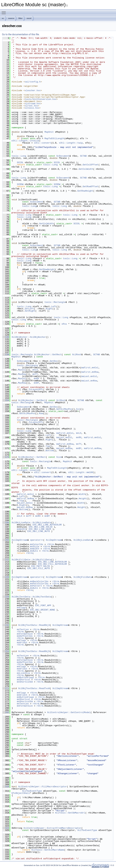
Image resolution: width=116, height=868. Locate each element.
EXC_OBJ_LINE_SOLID (40, 527)
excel (29, 18)
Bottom (50, 451)
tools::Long (19, 156)
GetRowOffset (91, 186)
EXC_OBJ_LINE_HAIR (40, 529)
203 (6, 540)
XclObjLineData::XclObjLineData (31, 523)
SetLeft (29, 309)
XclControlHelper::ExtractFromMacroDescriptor (52, 828)
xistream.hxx (33, 104)
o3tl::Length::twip (71, 143)
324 (6, 828)
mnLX (35, 370)
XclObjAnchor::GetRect (48, 355)
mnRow (95, 372)
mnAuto (34, 551)
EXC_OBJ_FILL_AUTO (39, 568)
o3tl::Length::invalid (25, 141)
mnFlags (21, 608)
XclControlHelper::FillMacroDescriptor (43, 787)
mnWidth (21, 529)
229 (6, 597)
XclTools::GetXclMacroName (48, 850)
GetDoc (54, 361)
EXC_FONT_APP (43, 605)
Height (83, 499)
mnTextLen (23, 629)
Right (49, 309)
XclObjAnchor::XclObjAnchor (29, 337)
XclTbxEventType (32, 791)
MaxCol (22, 370)
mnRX (37, 379)
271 (6, 688)
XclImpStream (20, 540)
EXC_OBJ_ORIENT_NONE (42, 610)
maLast (85, 376)
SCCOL (20, 162)
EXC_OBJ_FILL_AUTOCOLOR (52, 564)
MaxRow (22, 374)
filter (20, 18)
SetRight (30, 311)
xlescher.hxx (33, 90)
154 (6, 400)
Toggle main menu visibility (5, 11)
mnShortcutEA (25, 682)
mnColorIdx (37, 544)
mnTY (35, 374)
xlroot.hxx (31, 106)
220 (6, 577)
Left (54, 307)
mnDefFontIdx (25, 636)
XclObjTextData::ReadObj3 (34, 625)
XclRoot (77, 355)
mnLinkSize (23, 673)
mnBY (37, 383)
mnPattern (36, 586)
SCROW (20, 184)
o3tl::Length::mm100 (81, 472)
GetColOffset (91, 165)
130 (6, 337)
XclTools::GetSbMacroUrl (70, 813)
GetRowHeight (85, 191)
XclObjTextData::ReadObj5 (34, 651)
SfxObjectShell (21, 793)
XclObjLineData (83, 540)
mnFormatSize (25, 634)
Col (78, 409)
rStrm (50, 544)
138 (6, 355)
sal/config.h (33, 82)
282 (6, 712)
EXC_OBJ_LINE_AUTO (39, 531)
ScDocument (63, 156)
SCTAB (83, 156)
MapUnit (49, 132)
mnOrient (22, 643)
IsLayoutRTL (36, 389)
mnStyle (35, 547)
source (11, 18)
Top (48, 446)
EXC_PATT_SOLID (41, 566)
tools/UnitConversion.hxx (41, 99)
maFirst (86, 368)
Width (82, 494)
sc (3, 18)
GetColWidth (86, 169)
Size (59, 457)
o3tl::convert (43, 143)
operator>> (37, 540)
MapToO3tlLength (54, 138)
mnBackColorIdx (39, 581)
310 (6, 787)
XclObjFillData (83, 577)
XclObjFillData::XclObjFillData (31, 560)
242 (6, 625)
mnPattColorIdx (39, 584)
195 (6, 523)
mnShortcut (23, 680)
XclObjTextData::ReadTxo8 (34, 688)
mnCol (95, 368)
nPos (64, 324)
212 (6, 560)
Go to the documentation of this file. (21, 34)
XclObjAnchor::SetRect (32, 400)
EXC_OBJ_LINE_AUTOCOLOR (47, 525)
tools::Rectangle (55, 302)
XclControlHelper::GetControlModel (69, 712)
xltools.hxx (32, 108)
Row (41, 413)
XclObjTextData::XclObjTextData (31, 597)
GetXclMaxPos (64, 409)
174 (6, 457)
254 (6, 651)
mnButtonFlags (25, 677)
